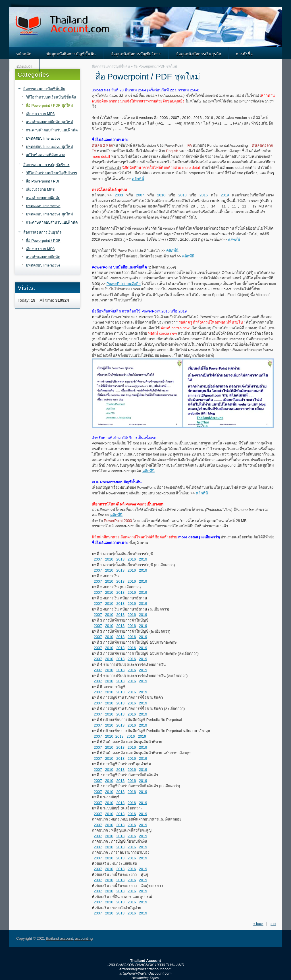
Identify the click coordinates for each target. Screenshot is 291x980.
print (273, 924)
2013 (183, 195)
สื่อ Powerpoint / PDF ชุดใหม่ (49, 105)
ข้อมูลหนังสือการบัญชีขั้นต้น (71, 54)
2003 (119, 195)
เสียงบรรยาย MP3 (40, 114)
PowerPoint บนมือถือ (124, 284)
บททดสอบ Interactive (43, 138)
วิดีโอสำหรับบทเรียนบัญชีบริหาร (51, 173)
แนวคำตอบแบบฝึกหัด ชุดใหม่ (49, 122)
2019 (225, 195)
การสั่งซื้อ (244, 54)
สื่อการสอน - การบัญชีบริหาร (46, 165)
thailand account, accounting (69, 938)
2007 (140, 195)
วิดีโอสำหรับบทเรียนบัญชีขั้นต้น (51, 97)
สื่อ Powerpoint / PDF (43, 181)
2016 (204, 195)
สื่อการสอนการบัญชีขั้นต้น (44, 89)
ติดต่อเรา (24, 66)
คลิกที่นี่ (138, 179)
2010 (161, 195)
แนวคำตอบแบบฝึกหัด (43, 198)
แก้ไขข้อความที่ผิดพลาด (45, 155)
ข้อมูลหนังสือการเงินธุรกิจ (198, 54)
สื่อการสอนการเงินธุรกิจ (42, 232)
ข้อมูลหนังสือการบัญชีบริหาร (136, 54)
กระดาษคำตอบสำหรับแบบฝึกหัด (52, 130)
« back (258, 924)
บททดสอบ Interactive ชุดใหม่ (49, 147)
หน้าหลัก (24, 54)
